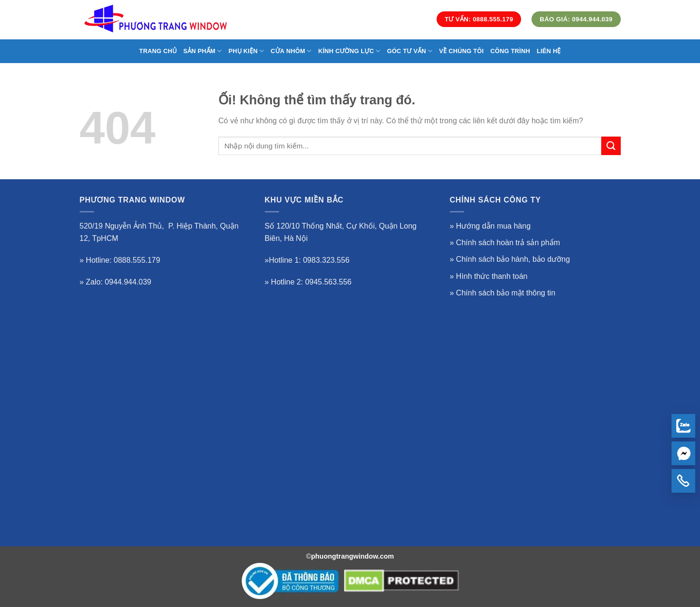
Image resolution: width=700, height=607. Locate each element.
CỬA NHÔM (291, 51)
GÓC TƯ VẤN (410, 51)
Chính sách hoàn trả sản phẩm (508, 243)
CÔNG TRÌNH (510, 51)
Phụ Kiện (246, 51)
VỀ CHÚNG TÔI (461, 51)
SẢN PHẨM (202, 51)
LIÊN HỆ (549, 51)
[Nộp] (611, 146)
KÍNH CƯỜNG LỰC (350, 51)
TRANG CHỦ (158, 51)
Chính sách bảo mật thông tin (506, 293)
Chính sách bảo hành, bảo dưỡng (513, 259)
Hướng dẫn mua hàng (493, 226)
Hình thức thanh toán (492, 276)
